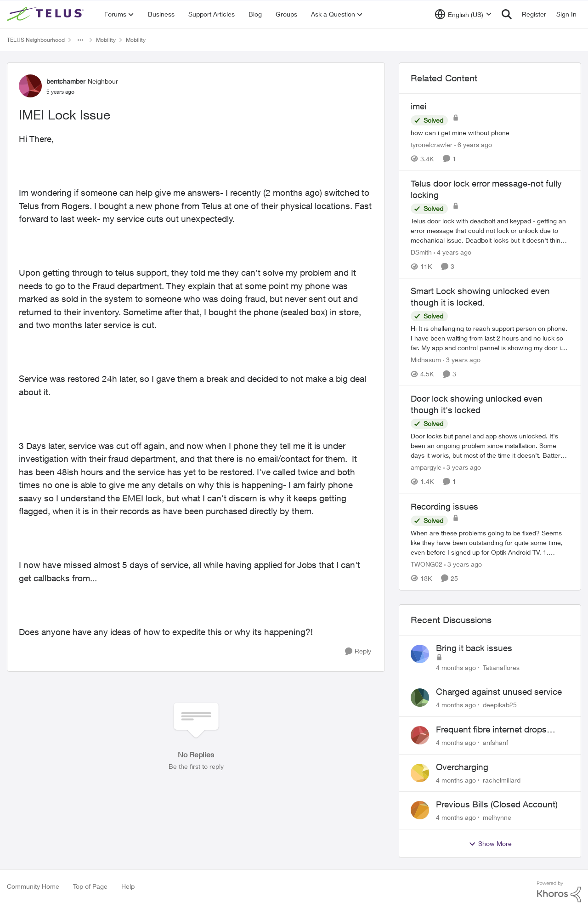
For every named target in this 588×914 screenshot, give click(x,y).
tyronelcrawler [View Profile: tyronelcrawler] (432, 145)
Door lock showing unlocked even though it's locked (477, 404)
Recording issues (444, 506)
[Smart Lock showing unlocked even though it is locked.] (490, 338)
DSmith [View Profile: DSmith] (421, 252)
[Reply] (358, 651)
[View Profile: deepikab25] (420, 698)
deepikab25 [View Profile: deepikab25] (500, 705)
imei (418, 106)
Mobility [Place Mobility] (106, 40)
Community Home (33, 886)
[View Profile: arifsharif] (420, 735)
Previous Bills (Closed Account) (497, 804)
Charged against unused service (499, 692)
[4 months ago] (456, 667)
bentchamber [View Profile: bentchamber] (66, 81)
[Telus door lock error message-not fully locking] (490, 230)
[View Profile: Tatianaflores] (420, 654)
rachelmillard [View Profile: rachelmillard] (502, 780)
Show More (490, 844)
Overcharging (462, 767)
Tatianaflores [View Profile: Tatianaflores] (501, 667)
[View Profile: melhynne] (420, 810)
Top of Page (90, 886)
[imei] (490, 133)
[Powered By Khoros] (559, 892)
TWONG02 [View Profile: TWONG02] (427, 564)
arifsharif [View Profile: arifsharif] (495, 742)
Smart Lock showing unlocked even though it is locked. (480, 297)
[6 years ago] (473, 145)
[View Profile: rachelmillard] (420, 773)
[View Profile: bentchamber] (30, 86)
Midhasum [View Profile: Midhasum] (426, 360)
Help (128, 886)
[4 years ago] (452, 252)
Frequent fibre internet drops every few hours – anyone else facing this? (495, 730)
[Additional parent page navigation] (80, 40)
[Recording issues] (490, 542)
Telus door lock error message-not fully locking (486, 189)
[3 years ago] (462, 360)
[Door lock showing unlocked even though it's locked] (490, 446)
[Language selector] (463, 14)
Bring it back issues (474, 648)
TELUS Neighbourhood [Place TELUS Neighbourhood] (36, 40)
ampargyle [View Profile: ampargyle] (426, 468)
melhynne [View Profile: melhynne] (497, 817)
